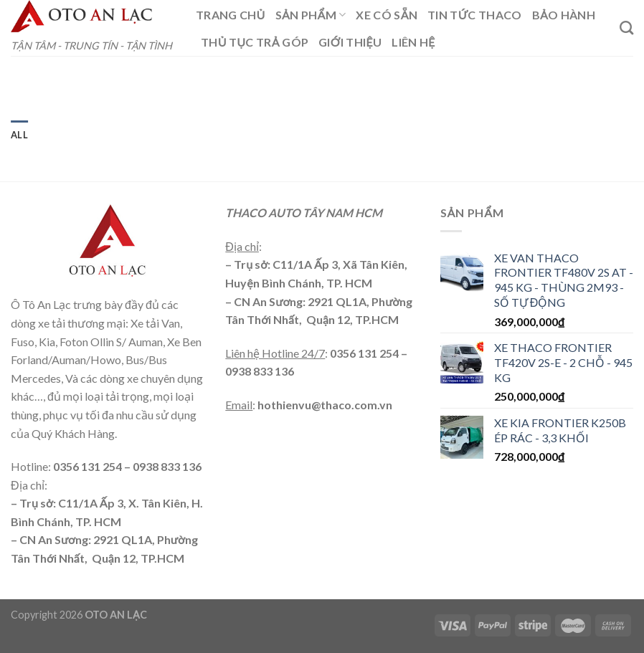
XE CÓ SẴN (387, 15)
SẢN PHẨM (311, 15)
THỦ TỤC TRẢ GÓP (255, 42)
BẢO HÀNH (564, 15)
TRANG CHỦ (231, 15)
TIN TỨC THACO (475, 15)
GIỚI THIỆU (350, 42)
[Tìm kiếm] (626, 28)
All (19, 135)
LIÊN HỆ (413, 42)
